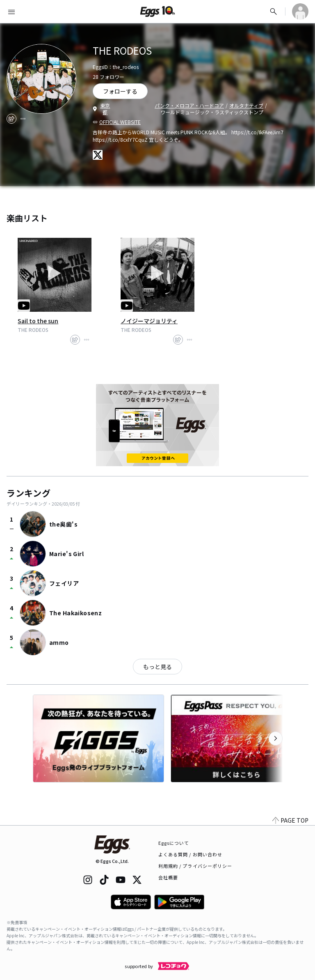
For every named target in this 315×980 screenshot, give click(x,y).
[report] (23, 119)
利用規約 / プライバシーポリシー (195, 866)
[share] (11, 119)
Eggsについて (174, 843)
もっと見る (157, 667)
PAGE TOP (290, 820)
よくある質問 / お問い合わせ (191, 854)
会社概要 (168, 877)
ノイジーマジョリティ (149, 321)
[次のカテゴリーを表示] (276, 738)
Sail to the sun (38, 321)
